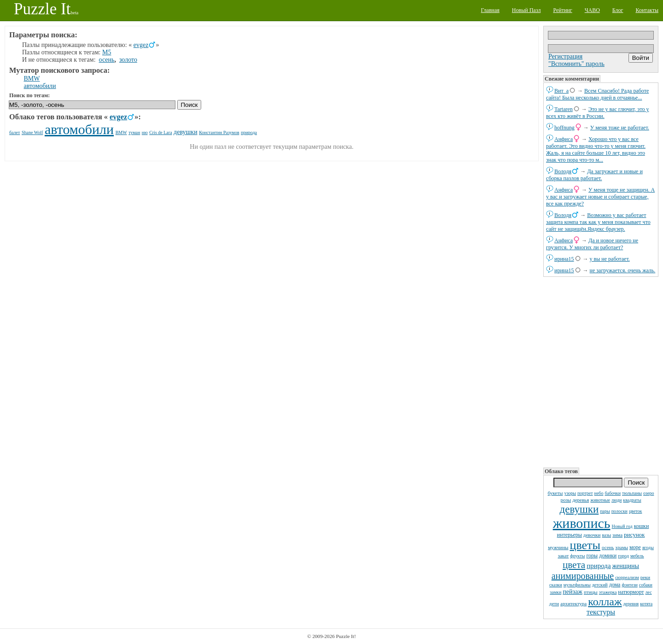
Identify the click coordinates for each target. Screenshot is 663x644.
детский (600, 585)
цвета (574, 565)
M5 (107, 52)
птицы (591, 592)
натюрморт (631, 592)
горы (592, 556)
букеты (555, 493)
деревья (581, 500)
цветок (636, 511)
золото (128, 60)
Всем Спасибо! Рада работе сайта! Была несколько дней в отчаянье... (597, 94)
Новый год (622, 526)
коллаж (605, 602)
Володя (563, 171)
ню (145, 132)
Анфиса (564, 139)
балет (15, 132)
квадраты (632, 500)
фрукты (577, 556)
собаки (646, 585)
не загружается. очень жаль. (623, 270)
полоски (619, 511)
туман (134, 132)
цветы (585, 545)
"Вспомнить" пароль (576, 64)
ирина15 (564, 259)
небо (599, 493)
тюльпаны (632, 493)
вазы (606, 535)
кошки (642, 526)
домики (608, 556)
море (635, 547)
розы (566, 500)
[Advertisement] (601, 371)
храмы (622, 547)
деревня (631, 604)
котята (646, 604)
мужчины (558, 547)
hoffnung (564, 128)
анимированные (583, 576)
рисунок (634, 535)
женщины (626, 566)
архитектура (573, 603)
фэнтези (629, 585)
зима (617, 535)
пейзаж (573, 592)
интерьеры (570, 535)
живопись (582, 523)
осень (608, 547)
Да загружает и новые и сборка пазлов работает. (594, 175)
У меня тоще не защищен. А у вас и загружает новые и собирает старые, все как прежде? (600, 197)
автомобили (40, 86)
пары (605, 511)
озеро (648, 493)
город (623, 556)
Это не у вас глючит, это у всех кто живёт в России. (598, 113)
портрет (585, 493)
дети (554, 603)
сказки (556, 585)
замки (555, 592)
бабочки (613, 493)
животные (600, 500)
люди (616, 500)
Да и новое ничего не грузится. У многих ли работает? (592, 244)
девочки (592, 535)
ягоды (648, 547)
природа (599, 566)
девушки (579, 509)
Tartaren (564, 109)
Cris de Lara (160, 132)
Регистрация (565, 56)
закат (563, 556)
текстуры (601, 612)
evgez (141, 45)
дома (615, 585)
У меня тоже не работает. (620, 128)
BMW (32, 79)
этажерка (608, 592)
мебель (637, 556)
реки (646, 577)
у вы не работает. (610, 259)
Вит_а (561, 91)
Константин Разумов (219, 132)
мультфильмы (577, 585)
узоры (570, 493)
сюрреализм (627, 577)
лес (649, 592)
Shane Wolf (32, 132)
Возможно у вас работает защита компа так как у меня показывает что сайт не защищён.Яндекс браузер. (598, 222)
